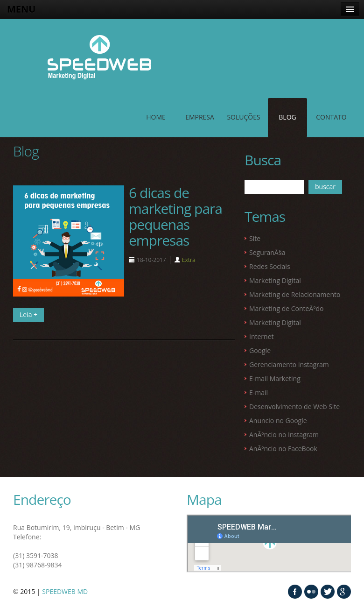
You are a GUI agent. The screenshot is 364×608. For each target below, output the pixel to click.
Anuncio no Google (278, 421)
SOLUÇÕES (243, 117)
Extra (189, 260)
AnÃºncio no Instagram (284, 435)
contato (331, 117)
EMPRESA (200, 117)
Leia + (28, 315)
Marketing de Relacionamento (295, 294)
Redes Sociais (270, 266)
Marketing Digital (275, 280)
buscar (325, 187)
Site (255, 238)
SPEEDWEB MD (65, 591)
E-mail (259, 392)
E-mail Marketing (275, 378)
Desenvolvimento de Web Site (294, 407)
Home (156, 117)
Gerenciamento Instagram (289, 364)
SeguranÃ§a (267, 252)
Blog (287, 117)
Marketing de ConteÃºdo (286, 308)
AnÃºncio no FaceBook (283, 449)
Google (260, 350)
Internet (262, 336)
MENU (21, 9)
